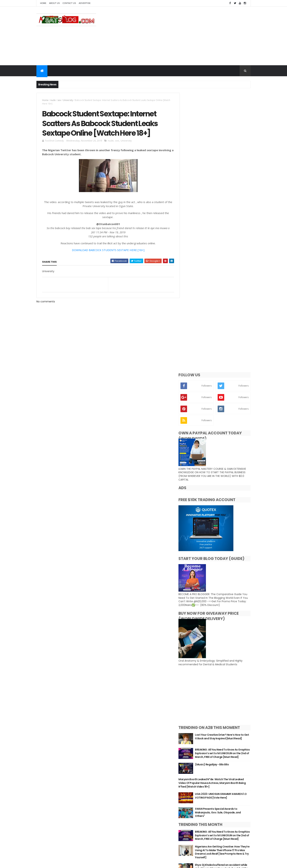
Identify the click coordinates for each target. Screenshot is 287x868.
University (68, 100)
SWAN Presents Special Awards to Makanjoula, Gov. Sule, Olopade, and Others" (223, 540)
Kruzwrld (194, 663)
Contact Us (69, 3)
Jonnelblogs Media (201, 659)
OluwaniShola (197, 678)
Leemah (193, 668)
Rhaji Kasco (196, 683)
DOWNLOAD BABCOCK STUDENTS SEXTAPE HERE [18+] (107, 251)
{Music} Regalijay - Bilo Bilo (218, 492)
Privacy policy (118, 846)
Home (43, 3)
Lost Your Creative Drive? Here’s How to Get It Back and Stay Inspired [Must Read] (225, 462)
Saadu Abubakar (200, 688)
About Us (54, 3)
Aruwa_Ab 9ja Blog (201, 644)
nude (53, 100)
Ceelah (193, 649)
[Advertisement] (184, 36)
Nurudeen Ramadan (202, 673)
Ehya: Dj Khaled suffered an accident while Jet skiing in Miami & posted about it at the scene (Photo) (226, 599)
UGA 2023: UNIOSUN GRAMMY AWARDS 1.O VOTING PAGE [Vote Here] (224, 523)
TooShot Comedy (200, 693)
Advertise (85, 3)
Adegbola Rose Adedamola (207, 639)
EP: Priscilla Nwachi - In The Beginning (207, 610)
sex (59, 100)
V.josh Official (197, 698)
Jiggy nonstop (198, 654)
